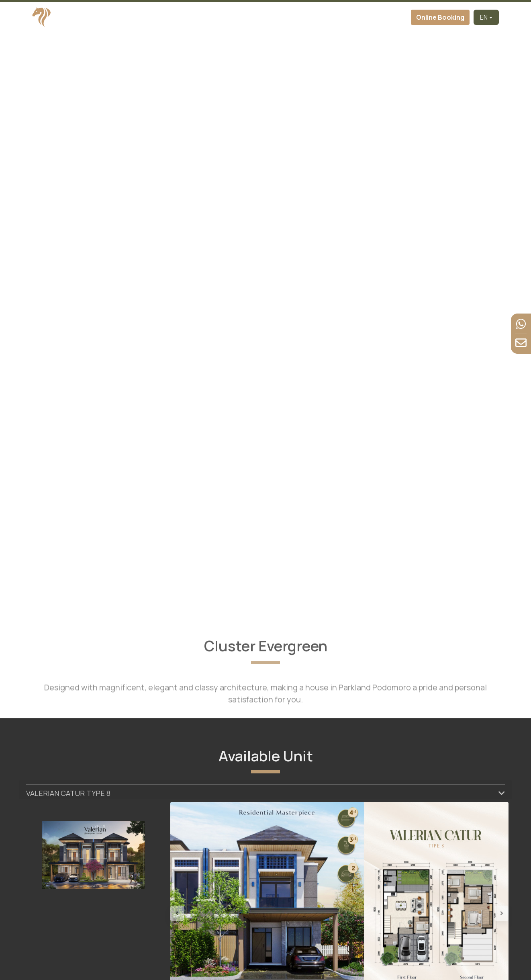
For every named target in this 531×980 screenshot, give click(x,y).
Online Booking (440, 17)
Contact (395, 17)
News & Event (357, 17)
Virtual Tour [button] (270, 17)
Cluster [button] (230, 17)
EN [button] (484, 17)
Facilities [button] (312, 17)
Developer (172, 17)
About (203, 17)
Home (142, 17)
